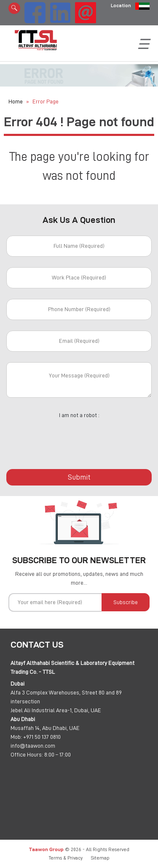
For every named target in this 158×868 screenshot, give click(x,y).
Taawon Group (46, 849)
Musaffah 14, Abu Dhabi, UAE (45, 728)
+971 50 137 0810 (42, 737)
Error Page (46, 101)
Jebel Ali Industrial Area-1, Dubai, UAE (56, 710)
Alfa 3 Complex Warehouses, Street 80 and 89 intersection (66, 697)
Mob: (16, 737)
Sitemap (100, 858)
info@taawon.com (33, 746)
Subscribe (126, 602)
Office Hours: (27, 754)
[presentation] (79, 439)
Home (16, 101)
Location (121, 5)
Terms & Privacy (66, 858)
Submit (79, 477)
